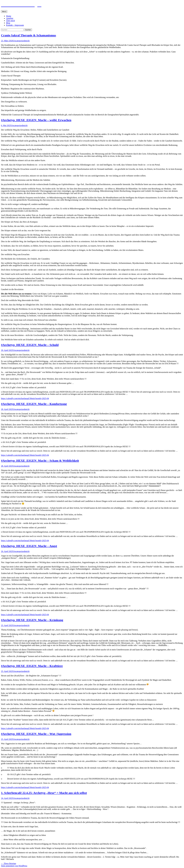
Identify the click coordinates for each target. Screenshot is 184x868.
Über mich (10, 21)
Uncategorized (19, 41)
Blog (8, 23)
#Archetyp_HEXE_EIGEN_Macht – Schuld (30, 345)
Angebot (10, 18)
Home (9, 16)
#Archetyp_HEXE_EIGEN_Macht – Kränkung (32, 620)
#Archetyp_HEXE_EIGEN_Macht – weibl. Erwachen (36, 120)
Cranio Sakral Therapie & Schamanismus (28, 35)
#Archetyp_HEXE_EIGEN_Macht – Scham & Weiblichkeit (40, 461)
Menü (4, 12)
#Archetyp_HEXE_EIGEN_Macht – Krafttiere (32, 666)
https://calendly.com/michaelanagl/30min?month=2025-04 (25, 398)
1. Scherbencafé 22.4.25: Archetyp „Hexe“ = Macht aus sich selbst (44, 793)
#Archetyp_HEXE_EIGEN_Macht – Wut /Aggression (36, 734)
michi (27, 41)
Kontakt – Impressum (15, 25)
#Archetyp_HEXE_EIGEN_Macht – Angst (29, 546)
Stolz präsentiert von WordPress (14, 866)
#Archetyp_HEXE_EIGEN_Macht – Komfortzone (34, 404)
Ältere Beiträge (9, 863)
